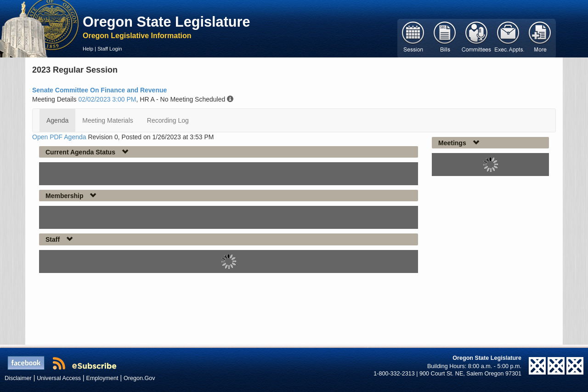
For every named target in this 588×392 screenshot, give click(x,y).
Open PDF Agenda (59, 137)
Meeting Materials (108, 120)
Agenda (57, 120)
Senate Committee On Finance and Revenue (99, 90)
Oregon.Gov (139, 378)
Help (88, 49)
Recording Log (168, 120)
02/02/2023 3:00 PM (107, 99)
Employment (102, 378)
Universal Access (59, 378)
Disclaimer (18, 378)
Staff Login (110, 49)
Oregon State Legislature (167, 22)
